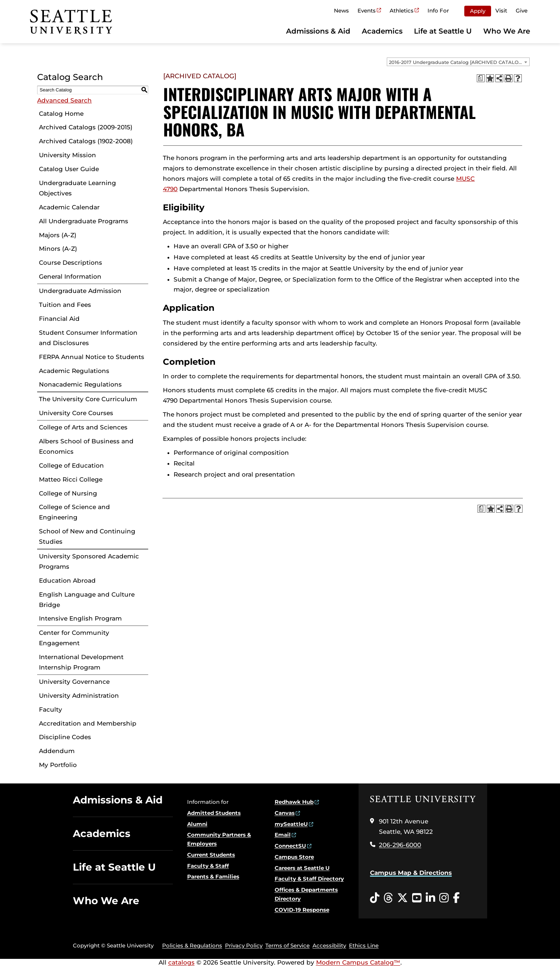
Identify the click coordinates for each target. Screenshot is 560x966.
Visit (501, 11)
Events (367, 11)
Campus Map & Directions (411, 873)
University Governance (74, 682)
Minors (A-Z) (58, 249)
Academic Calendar (69, 207)
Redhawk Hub (294, 802)
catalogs (181, 962)
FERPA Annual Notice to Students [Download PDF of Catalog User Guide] (92, 357)
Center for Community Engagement (74, 638)
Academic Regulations (74, 371)
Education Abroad (67, 581)
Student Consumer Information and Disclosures (88, 338)
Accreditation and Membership (88, 723)
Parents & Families (213, 877)
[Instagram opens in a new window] (444, 898)
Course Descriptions (71, 263)
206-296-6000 (400, 845)
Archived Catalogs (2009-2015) (86, 127)
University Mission (67, 155)
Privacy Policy (244, 945)
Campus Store (294, 857)
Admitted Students (214, 813)
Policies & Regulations (192, 945)
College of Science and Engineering (74, 512)
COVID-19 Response (302, 910)
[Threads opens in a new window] (388, 898)
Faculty (51, 709)
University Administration (79, 696)
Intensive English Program (80, 618)
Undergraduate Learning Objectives (77, 188)
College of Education (71, 465)
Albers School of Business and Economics (86, 446)
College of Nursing (68, 493)
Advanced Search (64, 100)
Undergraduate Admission (80, 291)
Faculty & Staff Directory (309, 879)
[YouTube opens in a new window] (417, 898)
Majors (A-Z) (58, 235)
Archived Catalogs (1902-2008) (86, 141)
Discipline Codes (65, 737)
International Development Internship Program (81, 662)
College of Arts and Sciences (83, 427)
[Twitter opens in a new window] (402, 898)
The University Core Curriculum (88, 399)
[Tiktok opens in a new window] (375, 898)
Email (283, 835)
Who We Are (507, 31)
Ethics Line (364, 945)
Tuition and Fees (65, 305)
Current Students (211, 855)
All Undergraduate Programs (84, 221)
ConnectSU (290, 846)
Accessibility (329, 945)
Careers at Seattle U (302, 868)
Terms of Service (287, 945)
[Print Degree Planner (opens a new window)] (481, 78)
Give (522, 11)
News (341, 11)
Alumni (197, 824)
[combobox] (458, 62)
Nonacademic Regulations (80, 384)
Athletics (402, 11)
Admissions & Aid (318, 31)
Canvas (285, 813)
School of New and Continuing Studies (87, 536)
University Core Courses (76, 413)
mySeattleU (291, 824)
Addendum (57, 751)
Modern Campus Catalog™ (358, 962)
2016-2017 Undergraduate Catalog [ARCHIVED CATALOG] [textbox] (456, 62)
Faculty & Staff (208, 866)
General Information (70, 277)
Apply (478, 11)
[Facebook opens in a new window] (456, 898)
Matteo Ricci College (71, 479)
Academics (382, 31)
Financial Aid (59, 319)
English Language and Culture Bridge (87, 600)
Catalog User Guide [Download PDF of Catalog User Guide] (69, 169)
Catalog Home (61, 114)
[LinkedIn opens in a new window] (430, 898)
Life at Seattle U (443, 31)
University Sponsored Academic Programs (89, 561)
